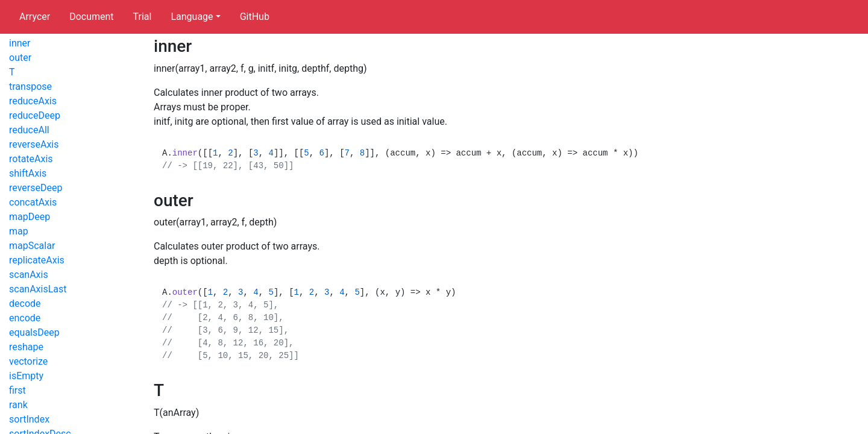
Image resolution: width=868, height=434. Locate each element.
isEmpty (26, 376)
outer (20, 58)
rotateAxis (31, 159)
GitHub (255, 17)
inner (20, 43)
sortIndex (29, 419)
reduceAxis (33, 101)
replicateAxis (37, 260)
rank (18, 405)
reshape (26, 347)
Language (192, 17)
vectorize (28, 361)
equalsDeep (34, 332)
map (19, 231)
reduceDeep (35, 115)
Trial (143, 17)
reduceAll (29, 130)
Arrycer (35, 17)
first (17, 390)
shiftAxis (28, 173)
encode (25, 318)
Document (91, 17)
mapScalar (32, 246)
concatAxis (33, 202)
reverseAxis (34, 144)
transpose (30, 86)
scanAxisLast (38, 289)
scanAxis (29, 275)
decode (25, 303)
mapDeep (30, 217)
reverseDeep (36, 188)
